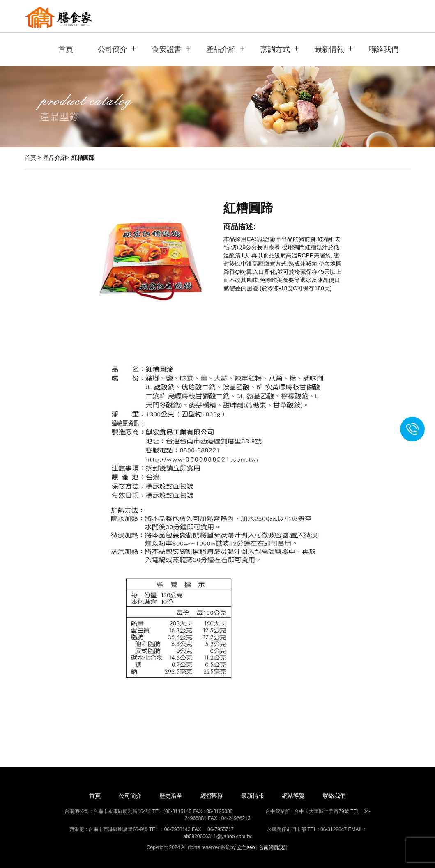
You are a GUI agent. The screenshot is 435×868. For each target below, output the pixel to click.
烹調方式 (275, 49)
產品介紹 (221, 49)
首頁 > (33, 158)
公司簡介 (113, 49)
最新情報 (329, 49)
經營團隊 (212, 796)
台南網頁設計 (274, 847)
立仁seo (246, 847)
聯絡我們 (384, 49)
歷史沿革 (171, 796)
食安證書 (167, 49)
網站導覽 (293, 796)
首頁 (66, 49)
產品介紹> (56, 158)
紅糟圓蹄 (83, 158)
